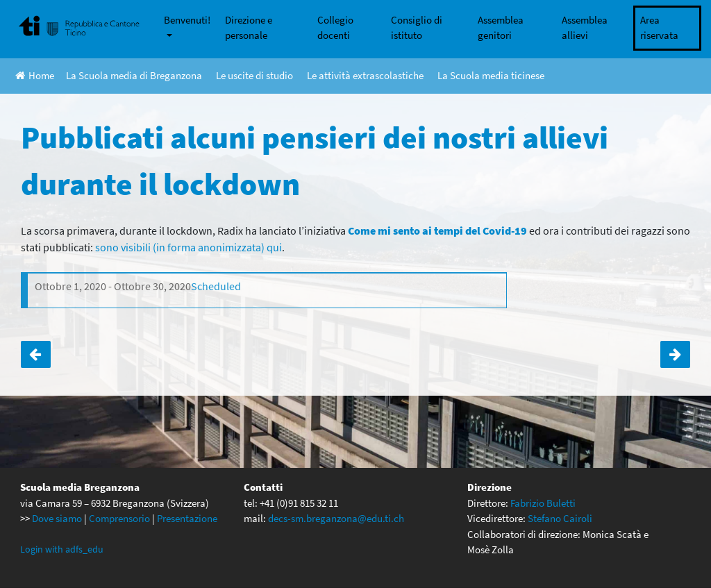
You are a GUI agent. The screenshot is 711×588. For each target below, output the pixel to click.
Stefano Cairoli (560, 518)
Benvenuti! (187, 20)
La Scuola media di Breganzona (134, 75)
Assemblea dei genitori (675, 354)
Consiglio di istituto (417, 28)
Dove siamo (57, 518)
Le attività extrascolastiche (365, 75)
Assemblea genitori (501, 28)
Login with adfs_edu (62, 549)
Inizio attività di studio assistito (36, 354)
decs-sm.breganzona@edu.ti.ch (336, 518)
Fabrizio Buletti (543, 503)
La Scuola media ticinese (491, 75)
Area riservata (659, 28)
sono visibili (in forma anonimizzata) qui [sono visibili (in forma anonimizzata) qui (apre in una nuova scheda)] (189, 247)
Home (35, 75)
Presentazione (187, 518)
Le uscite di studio (254, 75)
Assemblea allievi (585, 28)
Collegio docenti (335, 28)
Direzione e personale (249, 28)
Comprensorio (119, 518)
